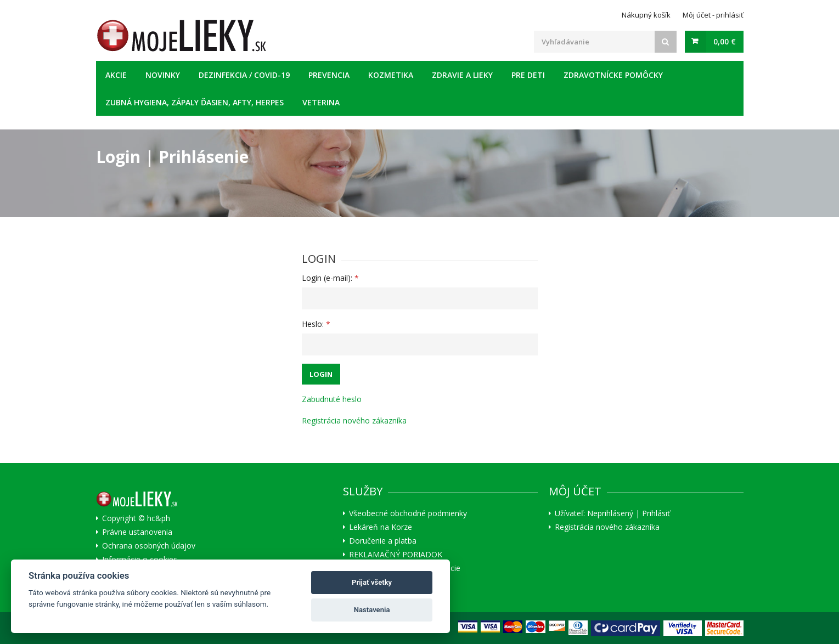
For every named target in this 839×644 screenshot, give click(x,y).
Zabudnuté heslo (332, 399)
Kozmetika (391, 75)
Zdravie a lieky (462, 75)
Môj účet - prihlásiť (713, 15)
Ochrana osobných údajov (149, 546)
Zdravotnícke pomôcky (613, 75)
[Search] (666, 42)
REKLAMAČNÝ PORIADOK (396, 555)
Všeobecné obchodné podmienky (408, 513)
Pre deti (528, 75)
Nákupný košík (646, 15)
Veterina (321, 102)
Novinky (163, 75)
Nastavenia (372, 610)
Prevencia (329, 75)
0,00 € (725, 41)
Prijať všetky (372, 582)
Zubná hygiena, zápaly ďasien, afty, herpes (195, 102)
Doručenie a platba (383, 541)
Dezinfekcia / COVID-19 (244, 75)
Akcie (116, 75)
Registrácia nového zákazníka (354, 420)
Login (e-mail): (330, 278)
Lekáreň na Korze (381, 527)
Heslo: (316, 324)
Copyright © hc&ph (136, 518)
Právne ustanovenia (137, 532)
